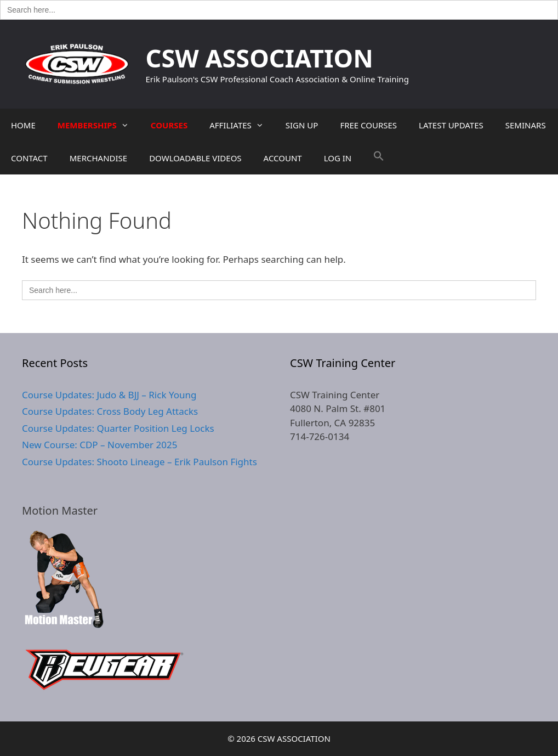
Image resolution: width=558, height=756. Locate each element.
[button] (379, 158)
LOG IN (338, 158)
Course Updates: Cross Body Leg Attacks (110, 411)
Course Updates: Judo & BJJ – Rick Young (109, 395)
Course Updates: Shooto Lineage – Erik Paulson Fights (139, 462)
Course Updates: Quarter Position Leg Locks (118, 428)
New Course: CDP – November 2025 (99, 445)
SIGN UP (302, 125)
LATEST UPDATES (451, 125)
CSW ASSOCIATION (260, 58)
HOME (23, 125)
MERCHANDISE (98, 158)
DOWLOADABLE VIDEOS (195, 158)
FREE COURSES (368, 125)
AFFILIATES (242, 125)
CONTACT (29, 158)
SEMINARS (526, 125)
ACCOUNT (283, 158)
